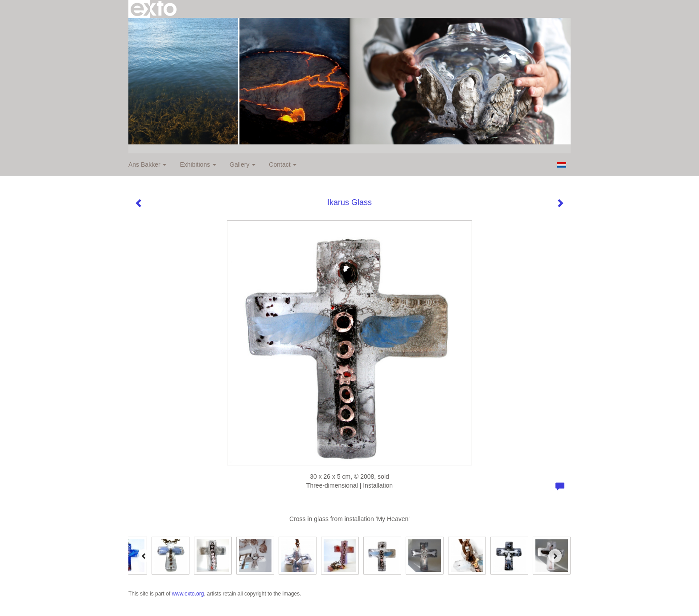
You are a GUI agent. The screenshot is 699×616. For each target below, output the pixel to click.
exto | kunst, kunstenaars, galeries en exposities (154, 9)
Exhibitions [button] (198, 164)
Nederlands (561, 165)
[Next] (555, 556)
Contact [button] (283, 164)
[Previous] (144, 556)
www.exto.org (188, 594)
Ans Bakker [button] (147, 164)
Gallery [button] (243, 164)
